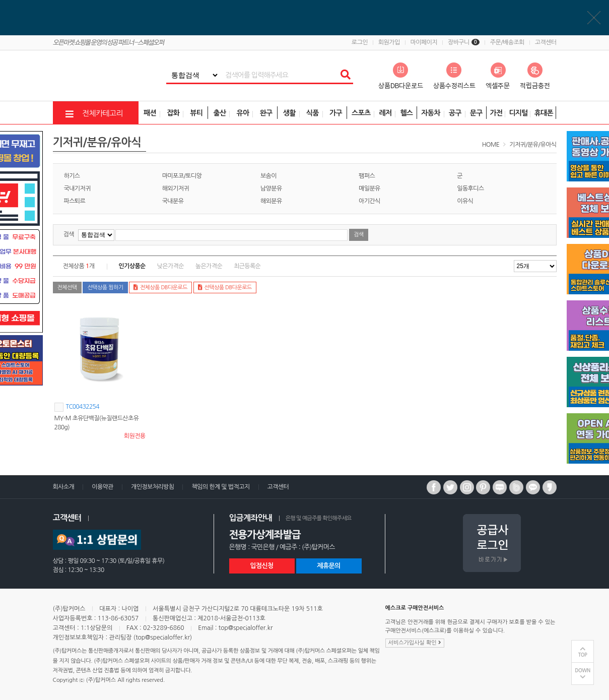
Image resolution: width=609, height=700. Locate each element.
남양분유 (271, 188)
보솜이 (268, 176)
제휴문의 (328, 566)
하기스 (72, 176)
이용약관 (103, 487)
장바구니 (464, 42)
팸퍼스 (367, 176)
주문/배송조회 (507, 42)
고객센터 (546, 42)
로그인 (360, 42)
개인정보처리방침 (152, 487)
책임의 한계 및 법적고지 (220, 487)
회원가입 (389, 42)
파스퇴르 (75, 201)
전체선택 (67, 288)
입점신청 (261, 566)
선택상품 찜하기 (105, 288)
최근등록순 (247, 266)
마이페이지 (424, 42)
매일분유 (369, 188)
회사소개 (64, 487)
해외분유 (271, 201)
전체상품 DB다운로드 (160, 287)
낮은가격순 (171, 266)
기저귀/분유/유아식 (533, 145)
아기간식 (369, 201)
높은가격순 (209, 266)
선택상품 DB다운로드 (225, 287)
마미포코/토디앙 (182, 176)
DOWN (583, 671)
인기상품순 (132, 266)
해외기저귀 (176, 188)
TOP (583, 655)
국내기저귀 (77, 188)
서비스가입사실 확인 (415, 643)
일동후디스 (470, 188)
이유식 (465, 201)
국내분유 (173, 201)
